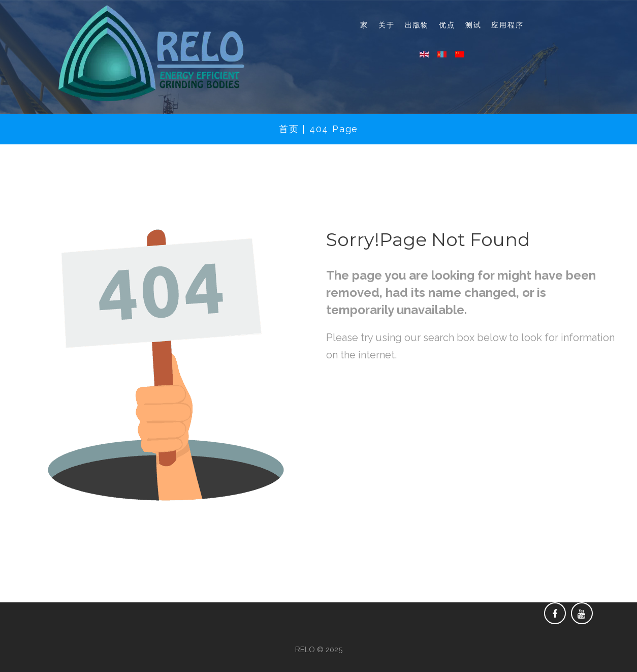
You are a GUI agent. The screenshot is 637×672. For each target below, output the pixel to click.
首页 (289, 129)
